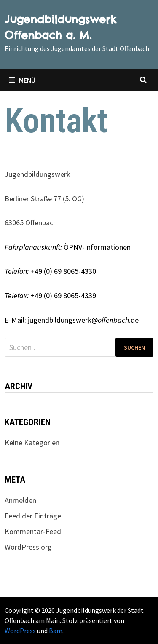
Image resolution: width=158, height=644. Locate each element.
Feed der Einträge (33, 516)
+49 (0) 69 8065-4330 (50, 271)
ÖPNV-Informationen (68, 247)
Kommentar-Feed (33, 531)
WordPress (20, 631)
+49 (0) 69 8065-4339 (50, 295)
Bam (56, 631)
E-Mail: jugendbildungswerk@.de (72, 320)
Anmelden (20, 500)
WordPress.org (28, 547)
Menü (22, 80)
